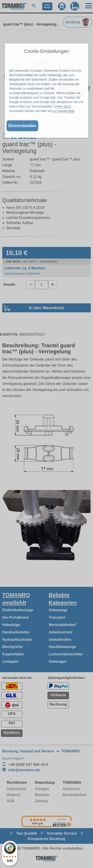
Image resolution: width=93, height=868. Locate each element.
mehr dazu (63, 106)
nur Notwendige (63, 111)
